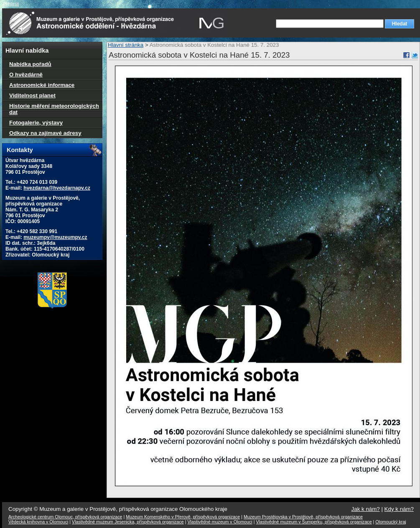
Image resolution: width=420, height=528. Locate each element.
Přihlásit (11, 4)
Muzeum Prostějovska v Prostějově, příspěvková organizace (303, 517)
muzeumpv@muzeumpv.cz (55, 237)
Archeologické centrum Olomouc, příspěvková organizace (65, 517)
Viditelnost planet (32, 95)
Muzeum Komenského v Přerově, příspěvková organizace (183, 517)
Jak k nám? (366, 509)
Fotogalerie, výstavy (36, 123)
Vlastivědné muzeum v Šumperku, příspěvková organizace (314, 522)
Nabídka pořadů (30, 64)
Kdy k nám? (399, 509)
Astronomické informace (42, 85)
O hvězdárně (26, 75)
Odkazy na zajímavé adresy (45, 133)
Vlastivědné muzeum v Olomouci (220, 522)
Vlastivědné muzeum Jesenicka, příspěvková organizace (128, 522)
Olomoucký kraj (391, 522)
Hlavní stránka (126, 45)
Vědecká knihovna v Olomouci (38, 522)
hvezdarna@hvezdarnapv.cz (57, 188)
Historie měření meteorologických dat (54, 109)
